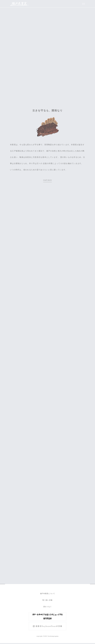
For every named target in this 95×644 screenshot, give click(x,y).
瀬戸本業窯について (48, 594)
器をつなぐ (47, 607)
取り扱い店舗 (47, 600)
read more (48, 181)
